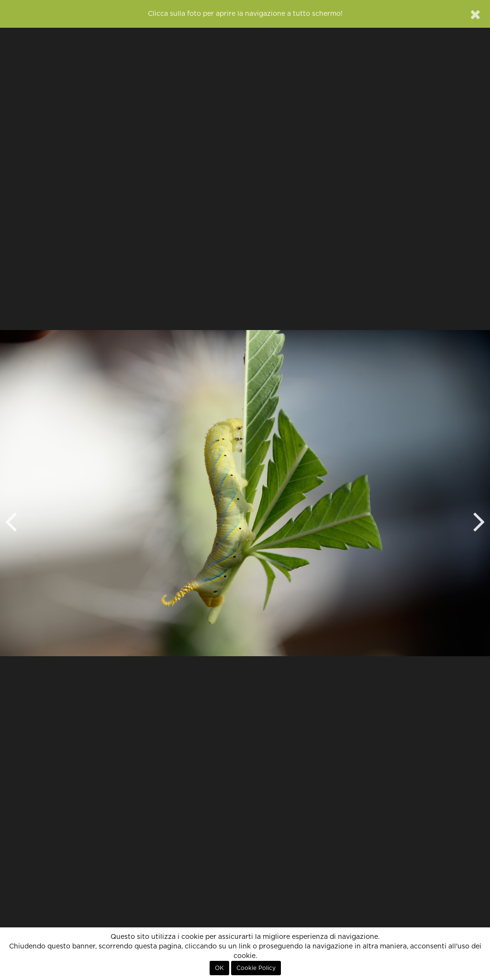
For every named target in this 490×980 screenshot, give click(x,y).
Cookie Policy (256, 968)
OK (219, 968)
